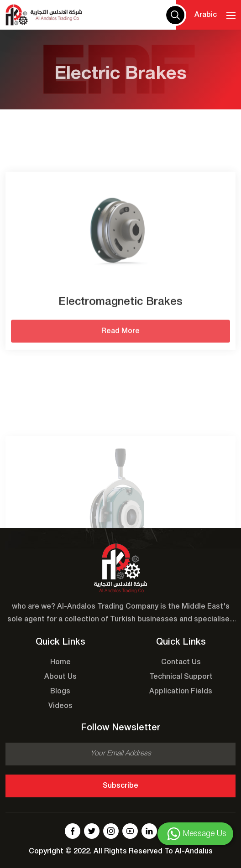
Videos (60, 706)
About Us (60, 677)
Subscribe (120, 786)
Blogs (60, 692)
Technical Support (181, 677)
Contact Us (181, 662)
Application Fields (181, 692)
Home (60, 662)
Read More (120, 347)
